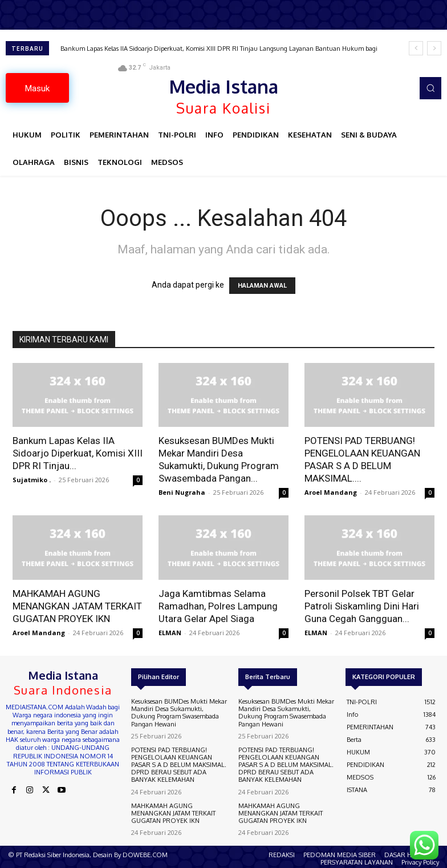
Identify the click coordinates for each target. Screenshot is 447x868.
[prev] (416, 48)
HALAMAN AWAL (262, 286)
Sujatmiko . (32, 480)
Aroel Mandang (331, 492)
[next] (434, 48)
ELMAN (170, 633)
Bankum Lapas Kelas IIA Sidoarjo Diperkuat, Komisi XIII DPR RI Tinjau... (78, 453)
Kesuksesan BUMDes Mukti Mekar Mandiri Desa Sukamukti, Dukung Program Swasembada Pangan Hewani (179, 713)
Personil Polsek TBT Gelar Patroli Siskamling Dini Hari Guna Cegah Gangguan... (362, 606)
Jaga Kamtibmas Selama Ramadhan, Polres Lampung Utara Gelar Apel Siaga (218, 606)
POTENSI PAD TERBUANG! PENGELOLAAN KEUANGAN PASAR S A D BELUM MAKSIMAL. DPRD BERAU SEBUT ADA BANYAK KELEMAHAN (179, 765)
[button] (430, 88)
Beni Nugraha (182, 492)
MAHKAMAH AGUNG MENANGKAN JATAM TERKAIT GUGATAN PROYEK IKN (77, 606)
